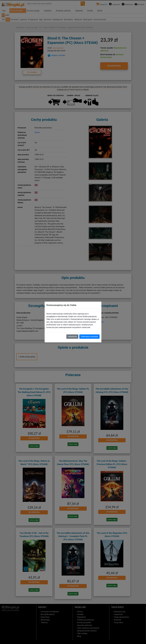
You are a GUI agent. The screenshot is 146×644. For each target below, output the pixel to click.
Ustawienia (72, 337)
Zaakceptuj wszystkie (89, 337)
